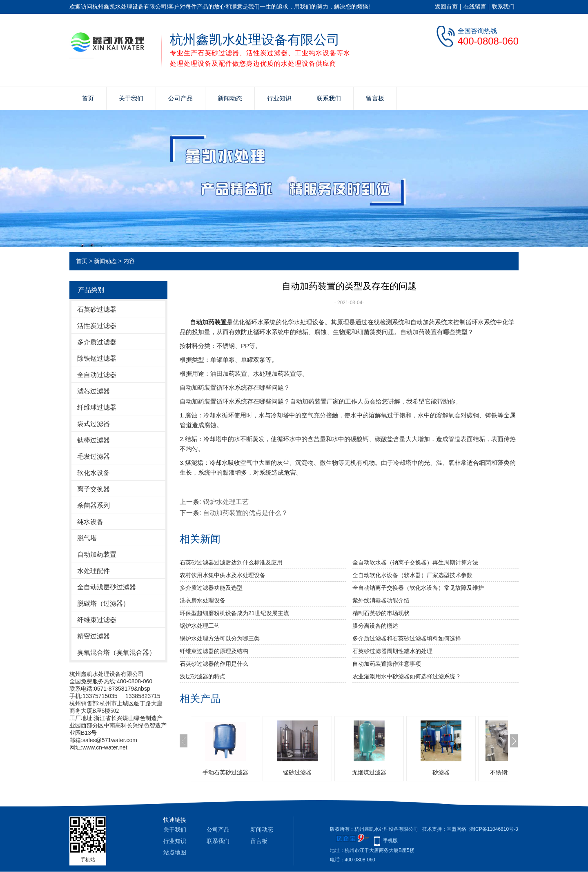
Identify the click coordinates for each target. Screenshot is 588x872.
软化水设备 (94, 473)
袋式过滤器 (94, 424)
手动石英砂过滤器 (225, 772)
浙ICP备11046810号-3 (494, 829)
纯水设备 (90, 522)
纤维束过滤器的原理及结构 (214, 651)
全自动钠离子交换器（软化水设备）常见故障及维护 (418, 588)
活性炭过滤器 (97, 326)
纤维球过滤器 (97, 407)
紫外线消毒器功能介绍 (381, 600)
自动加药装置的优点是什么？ (245, 513)
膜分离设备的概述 (375, 626)
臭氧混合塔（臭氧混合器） (116, 652)
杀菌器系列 (94, 505)
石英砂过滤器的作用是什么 (214, 664)
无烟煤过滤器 (369, 772)
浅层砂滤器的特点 (203, 676)
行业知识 (279, 98)
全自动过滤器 (97, 375)
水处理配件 (94, 571)
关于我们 (131, 98)
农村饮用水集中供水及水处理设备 (223, 575)
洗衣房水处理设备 (203, 600)
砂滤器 (441, 772)
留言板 (375, 98)
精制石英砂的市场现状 (381, 613)
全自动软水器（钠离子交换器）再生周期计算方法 (415, 562)
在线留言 (475, 7)
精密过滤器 (94, 636)
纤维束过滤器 (97, 620)
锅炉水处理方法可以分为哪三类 (220, 638)
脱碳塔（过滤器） (103, 603)
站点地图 (175, 852)
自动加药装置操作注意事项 (387, 664)
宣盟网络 (457, 829)
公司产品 (180, 98)
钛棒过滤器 (94, 440)
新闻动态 (230, 98)
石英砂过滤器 (97, 309)
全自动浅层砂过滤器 (107, 587)
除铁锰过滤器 (97, 358)
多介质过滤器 (97, 342)
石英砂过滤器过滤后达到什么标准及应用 (231, 562)
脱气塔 (87, 538)
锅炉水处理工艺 (226, 502)
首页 (88, 98)
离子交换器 (94, 489)
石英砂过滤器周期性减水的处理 (392, 651)
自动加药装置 (97, 554)
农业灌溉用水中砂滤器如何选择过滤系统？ (407, 676)
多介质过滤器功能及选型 (211, 588)
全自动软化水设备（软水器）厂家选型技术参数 (412, 575)
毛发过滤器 (94, 456)
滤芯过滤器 (94, 391)
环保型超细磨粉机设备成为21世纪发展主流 (234, 613)
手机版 (390, 841)
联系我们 (503, 7)
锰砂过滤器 (297, 772)
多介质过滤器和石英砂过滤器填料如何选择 (407, 638)
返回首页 (446, 7)
